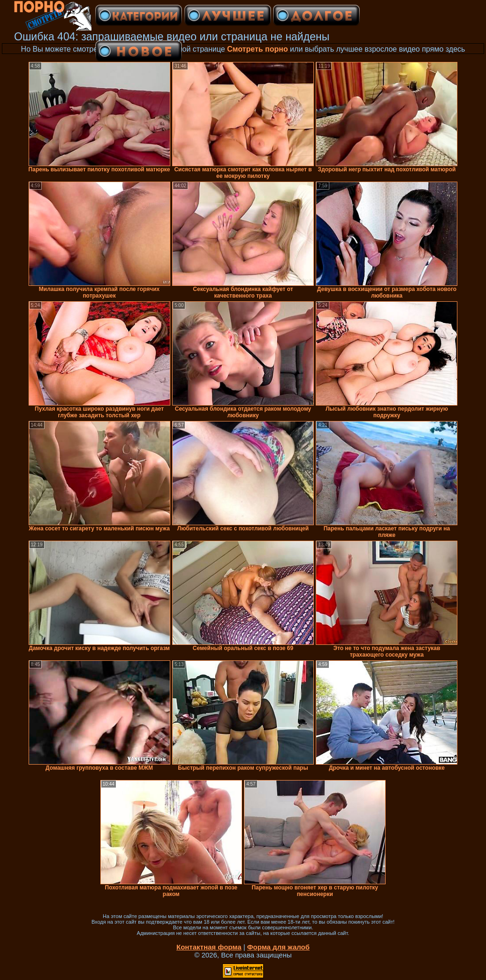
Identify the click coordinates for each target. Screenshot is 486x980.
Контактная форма (209, 947)
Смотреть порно (258, 49)
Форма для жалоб (278, 947)
